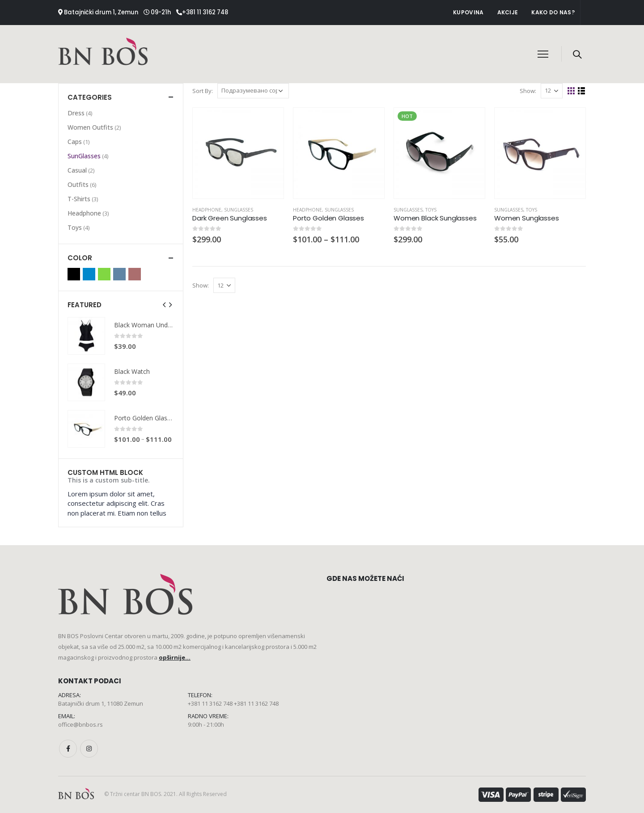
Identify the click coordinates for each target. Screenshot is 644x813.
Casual (77, 170)
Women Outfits (90, 127)
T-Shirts (79, 199)
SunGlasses (239, 210)
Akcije (508, 12)
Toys (431, 210)
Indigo (119, 274)
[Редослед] (253, 91)
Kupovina (468, 12)
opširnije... (175, 657)
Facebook (68, 749)
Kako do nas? (553, 12)
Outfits (78, 184)
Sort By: (203, 91)
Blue (89, 274)
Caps (75, 142)
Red (135, 274)
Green (104, 274)
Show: (528, 91)
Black (74, 274)
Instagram (89, 749)
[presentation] (165, 305)
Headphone (207, 210)
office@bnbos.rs (80, 724)
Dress (76, 113)
